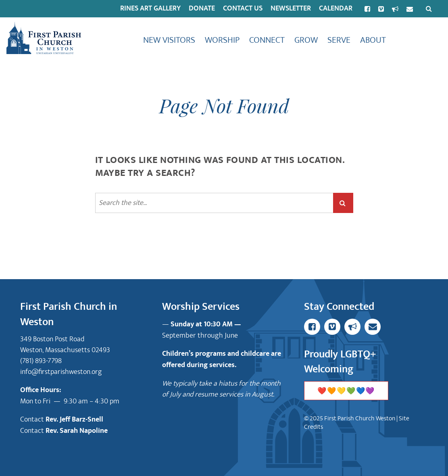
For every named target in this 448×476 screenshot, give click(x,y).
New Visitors (169, 40)
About (373, 40)
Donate (202, 8)
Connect (267, 40)
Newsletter (291, 8)
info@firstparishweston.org (61, 372)
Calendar (336, 8)
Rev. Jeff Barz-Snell (74, 420)
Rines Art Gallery (150, 8)
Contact (33, 419)
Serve (339, 40)
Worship (222, 40)
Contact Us (243, 8)
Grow (306, 40)
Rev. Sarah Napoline (77, 431)
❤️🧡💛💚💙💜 (346, 391)
